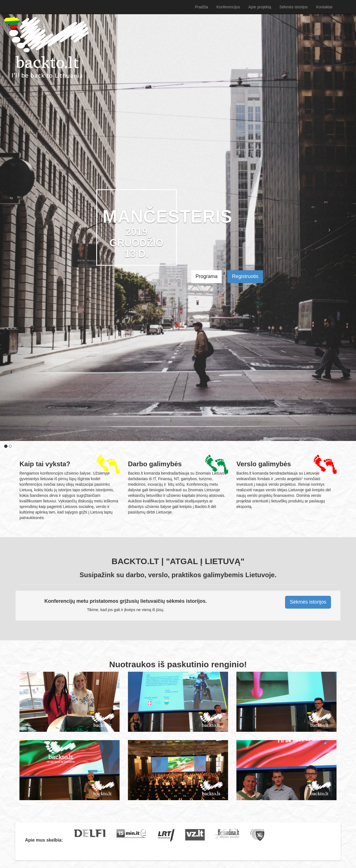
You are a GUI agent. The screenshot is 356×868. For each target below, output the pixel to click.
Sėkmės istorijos (294, 7)
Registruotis (245, 276)
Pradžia (46, 47)
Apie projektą (260, 7)
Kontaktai (324, 7)
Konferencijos (228, 7)
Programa (207, 276)
